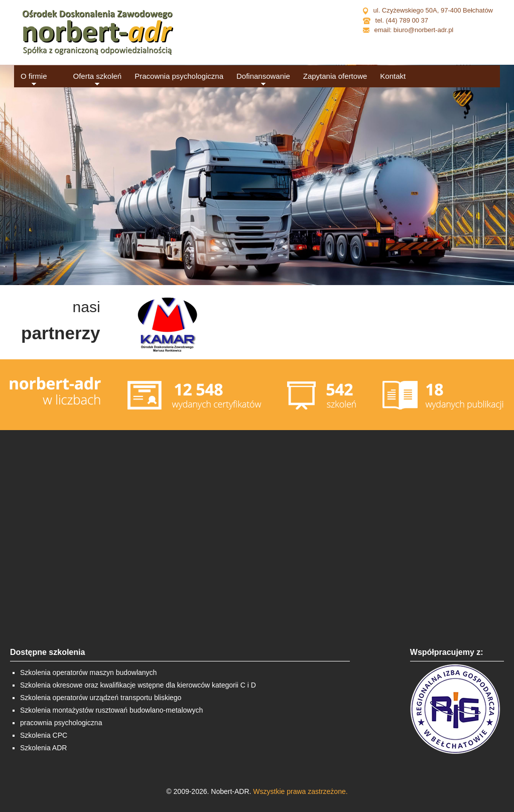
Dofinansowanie (263, 76)
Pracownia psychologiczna (179, 76)
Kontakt (393, 76)
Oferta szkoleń (98, 76)
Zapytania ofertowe (335, 76)
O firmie (34, 76)
